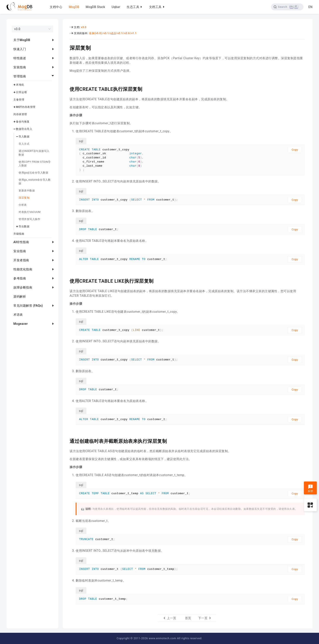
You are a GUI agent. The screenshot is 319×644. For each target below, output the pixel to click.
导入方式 (24, 144)
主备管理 (19, 100)
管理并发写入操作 (29, 219)
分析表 (23, 205)
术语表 (18, 315)
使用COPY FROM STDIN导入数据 (35, 164)
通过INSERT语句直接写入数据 (34, 153)
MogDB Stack (95, 7)
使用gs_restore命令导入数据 (35, 182)
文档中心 (56, 7)
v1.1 (134, 33)
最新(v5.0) (95, 33)
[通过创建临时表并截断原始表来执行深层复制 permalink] (66, 441)
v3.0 (84, 27)
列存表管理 (20, 114)
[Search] (287, 7)
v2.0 (127, 33)
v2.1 (120, 33)
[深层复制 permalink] (66, 47)
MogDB (74, 7)
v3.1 (106, 33)
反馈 (310, 488)
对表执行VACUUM (30, 212)
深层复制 (24, 198)
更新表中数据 (27, 191)
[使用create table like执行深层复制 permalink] (66, 281)
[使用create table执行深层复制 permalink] (66, 89)
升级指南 (19, 234)
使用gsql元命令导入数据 (33, 173)
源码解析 (20, 296)
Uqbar (116, 7)
